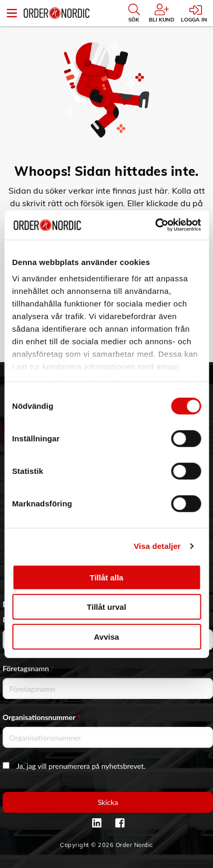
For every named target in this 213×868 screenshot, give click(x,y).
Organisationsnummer (42, 717)
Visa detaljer (157, 546)
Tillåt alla (107, 577)
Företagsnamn (28, 668)
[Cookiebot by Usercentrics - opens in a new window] (155, 225)
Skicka (108, 802)
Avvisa (107, 636)
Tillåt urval (106, 607)
